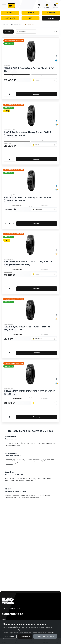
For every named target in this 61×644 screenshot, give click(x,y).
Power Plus (7, 66)
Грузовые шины (17, 25)
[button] (39, 6)
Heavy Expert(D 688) (9, 130)
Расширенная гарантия (14, 40)
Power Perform (8, 324)
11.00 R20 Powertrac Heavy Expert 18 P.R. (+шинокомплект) (28, 134)
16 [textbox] (55, 31)
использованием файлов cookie (43, 633)
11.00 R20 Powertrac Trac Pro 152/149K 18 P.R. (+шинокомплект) (28, 263)
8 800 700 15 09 (13, 614)
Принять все (25, 636)
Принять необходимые (45, 636)
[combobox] (55, 32)
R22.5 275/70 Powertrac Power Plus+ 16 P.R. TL (30, 69)
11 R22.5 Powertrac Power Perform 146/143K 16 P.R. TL (30, 392)
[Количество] (9, 94)
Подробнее (44, 76)
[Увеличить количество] (13, 94)
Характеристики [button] (17, 76)
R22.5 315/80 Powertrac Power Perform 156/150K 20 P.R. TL (27, 328)
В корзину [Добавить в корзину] (37, 94)
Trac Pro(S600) (8, 259)
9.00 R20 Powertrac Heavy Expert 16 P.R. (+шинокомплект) (28, 199)
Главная (5, 25)
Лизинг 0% (9, 43)
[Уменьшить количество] (6, 94)
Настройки (10, 636)
